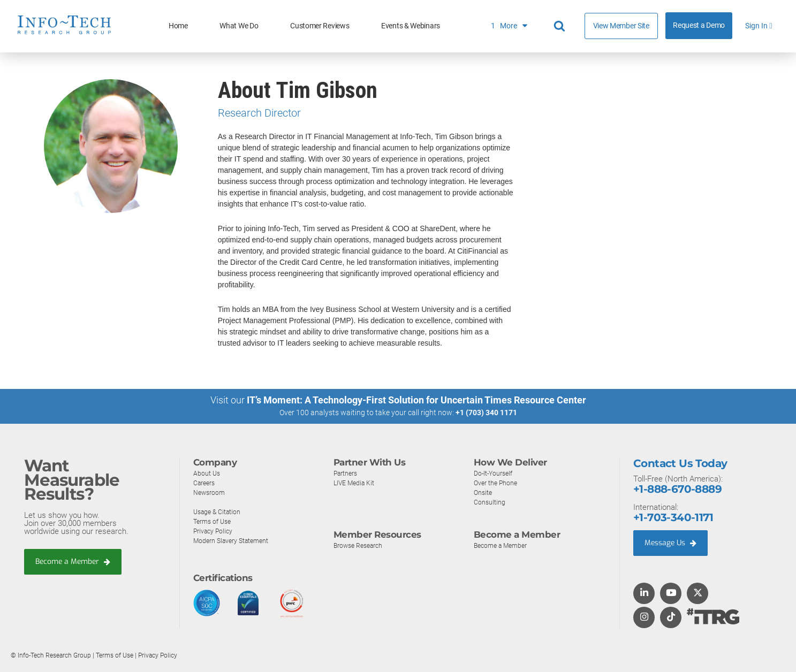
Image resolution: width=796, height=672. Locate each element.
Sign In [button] (759, 26)
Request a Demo (699, 25)
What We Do (239, 26)
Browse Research (360, 545)
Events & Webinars (411, 26)
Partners (346, 473)
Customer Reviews (320, 26)
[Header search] (561, 26)
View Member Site (621, 26)
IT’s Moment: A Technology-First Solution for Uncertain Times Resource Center (416, 400)
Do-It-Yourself (495, 473)
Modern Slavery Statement (233, 541)
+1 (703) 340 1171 (486, 413)
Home (178, 26)
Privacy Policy (214, 531)
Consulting (490, 502)
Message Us (673, 543)
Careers (205, 483)
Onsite (484, 492)
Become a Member (75, 562)
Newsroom (210, 492)
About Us (207, 473)
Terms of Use (214, 521)
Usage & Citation (218, 512)
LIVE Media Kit (355, 483)
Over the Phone (497, 483)
